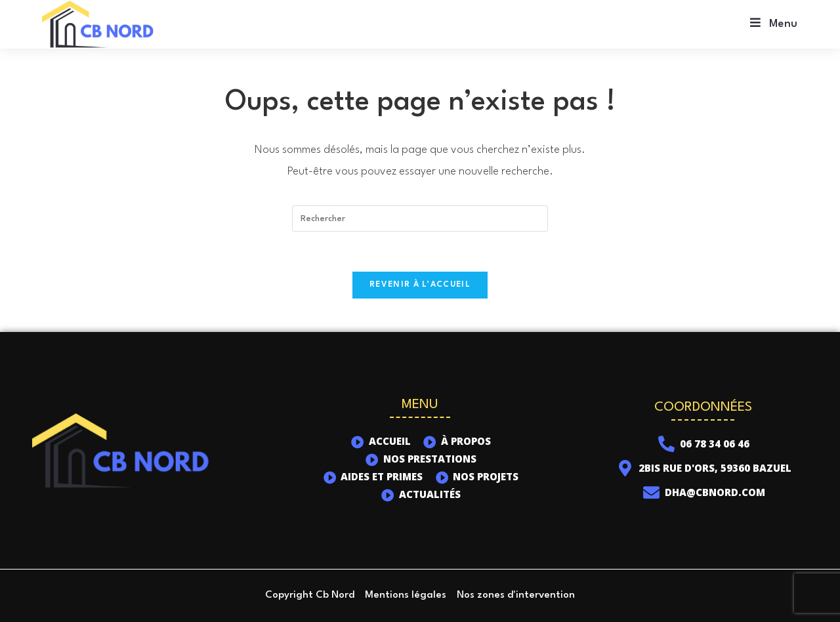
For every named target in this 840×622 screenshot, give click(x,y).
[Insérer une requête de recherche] (420, 218)
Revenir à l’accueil (420, 285)
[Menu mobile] (774, 24)
